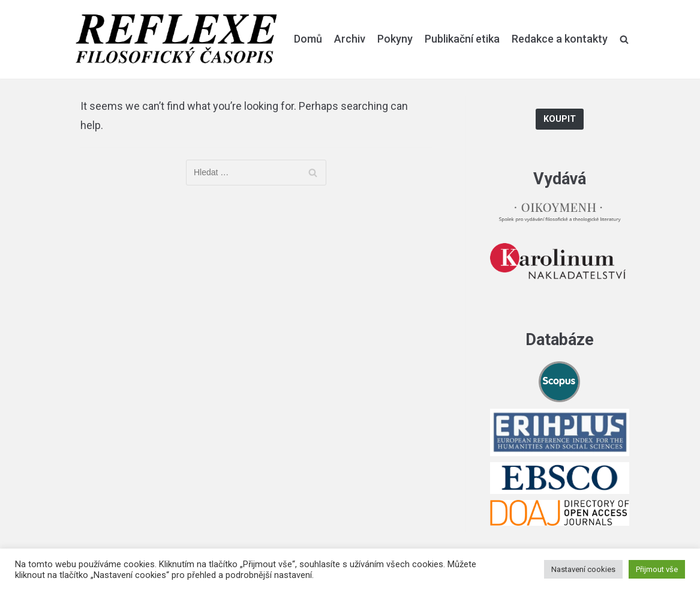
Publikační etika (462, 39)
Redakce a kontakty (560, 39)
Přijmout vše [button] (657, 569)
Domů (308, 39)
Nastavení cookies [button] (583, 569)
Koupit (560, 119)
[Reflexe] (176, 39)
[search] (624, 39)
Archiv (350, 39)
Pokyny (395, 39)
